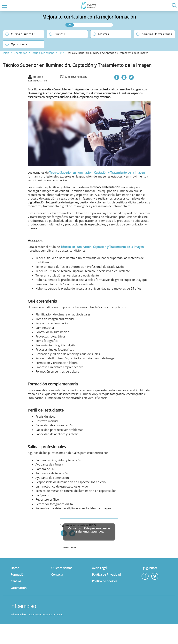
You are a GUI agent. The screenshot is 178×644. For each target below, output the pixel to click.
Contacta (57, 574)
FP (60, 53)
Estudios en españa (43, 53)
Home (15, 568)
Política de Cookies (105, 581)
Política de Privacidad (106, 574)
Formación (18, 574)
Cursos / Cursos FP (23, 34)
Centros (16, 581)
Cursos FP (61, 34)
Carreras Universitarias (157, 34)
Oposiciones (19, 44)
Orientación (20, 53)
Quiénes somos (62, 568)
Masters (104, 34)
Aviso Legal (100, 568)
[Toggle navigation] (4, 6)
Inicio (6, 53)
